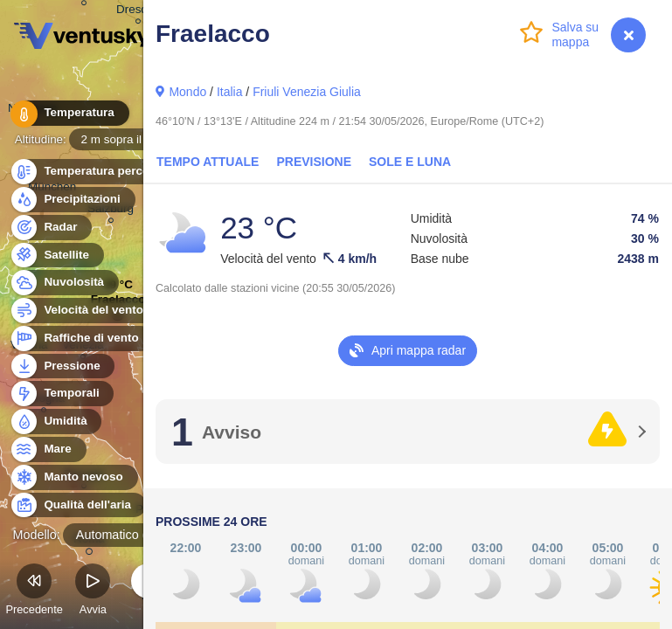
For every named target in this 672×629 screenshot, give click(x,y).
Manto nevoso (73, 477)
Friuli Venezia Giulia (307, 92)
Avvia (93, 592)
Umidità (55, 422)
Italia (230, 92)
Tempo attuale (208, 162)
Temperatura (69, 113)
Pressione (62, 366)
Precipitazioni (72, 200)
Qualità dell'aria (77, 505)
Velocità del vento (83, 311)
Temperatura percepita (97, 172)
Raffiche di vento (81, 339)
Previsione (314, 162)
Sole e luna (410, 162)
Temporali (62, 394)
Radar (51, 228)
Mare (48, 449)
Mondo (187, 92)
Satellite (56, 256)
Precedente (34, 592)
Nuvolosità (64, 283)
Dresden (139, 12)
